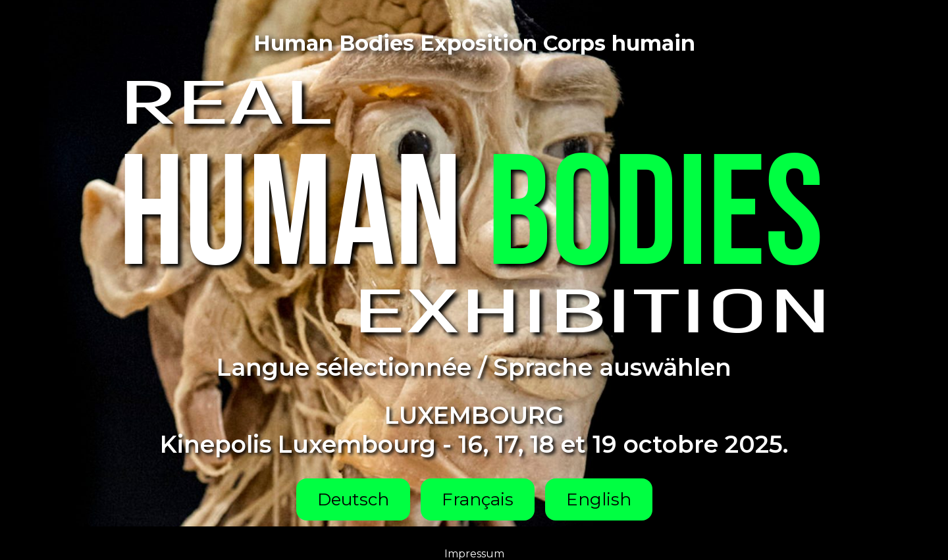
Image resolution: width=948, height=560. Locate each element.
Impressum (474, 554)
